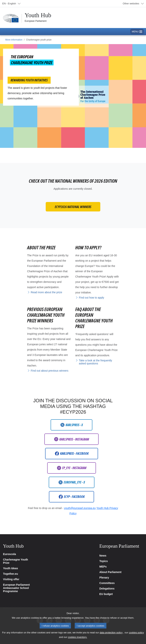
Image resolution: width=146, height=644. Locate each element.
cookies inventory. (77, 641)
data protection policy (111, 636)
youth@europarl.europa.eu (80, 508)
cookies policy (136, 636)
